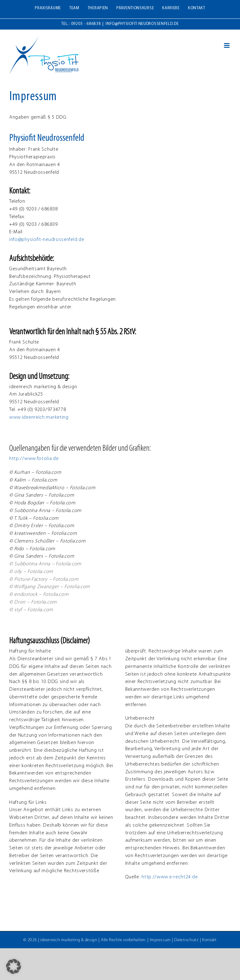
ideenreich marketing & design (69, 940)
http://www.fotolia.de (34, 459)
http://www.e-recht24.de (170, 877)
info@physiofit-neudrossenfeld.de (142, 24)
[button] (14, 966)
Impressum (160, 940)
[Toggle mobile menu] (227, 45)
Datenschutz (186, 940)
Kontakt (209, 940)
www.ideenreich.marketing (39, 417)
